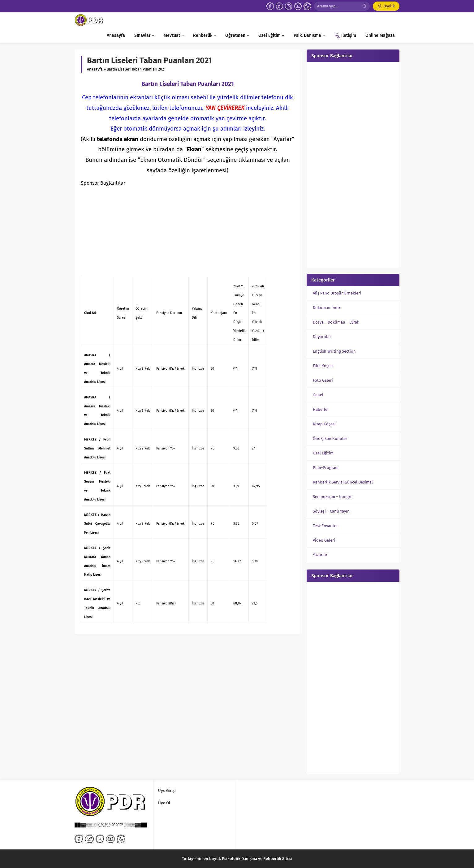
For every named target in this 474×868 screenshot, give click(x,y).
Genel (318, 395)
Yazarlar (320, 555)
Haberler (321, 409)
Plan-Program (326, 468)
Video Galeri (324, 540)
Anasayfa (95, 69)
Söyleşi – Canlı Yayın (331, 511)
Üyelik (389, 6)
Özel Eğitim (323, 453)
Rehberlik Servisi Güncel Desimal (343, 482)
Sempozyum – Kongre (333, 497)
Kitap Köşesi (324, 424)
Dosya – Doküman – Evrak (336, 322)
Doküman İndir (327, 308)
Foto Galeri (323, 380)
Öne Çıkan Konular (330, 438)
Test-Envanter (325, 526)
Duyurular (322, 337)
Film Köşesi (323, 366)
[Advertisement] (187, 231)
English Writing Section (334, 351)
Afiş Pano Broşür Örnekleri (337, 293)
